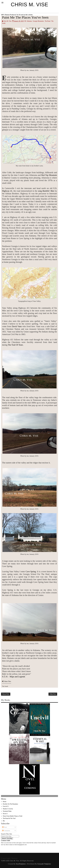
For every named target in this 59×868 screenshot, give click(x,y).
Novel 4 (5, 814)
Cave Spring (31, 572)
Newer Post (6, 694)
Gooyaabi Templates (44, 864)
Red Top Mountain (49, 175)
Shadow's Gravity (8, 809)
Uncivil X (6, 806)
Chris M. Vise (29, 5)
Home (5, 802)
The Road (48, 21)
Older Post (53, 694)
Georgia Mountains (38, 21)
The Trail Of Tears (15, 345)
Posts (5, 827)
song (46, 191)
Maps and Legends (17, 677)
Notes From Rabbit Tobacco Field (13, 816)
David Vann (17, 326)
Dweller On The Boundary (10, 804)
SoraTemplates (21, 864)
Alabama (29, 21)
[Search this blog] (10, 836)
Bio (4, 821)
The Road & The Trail (9, 818)
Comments (6, 831)
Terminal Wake (7, 811)
